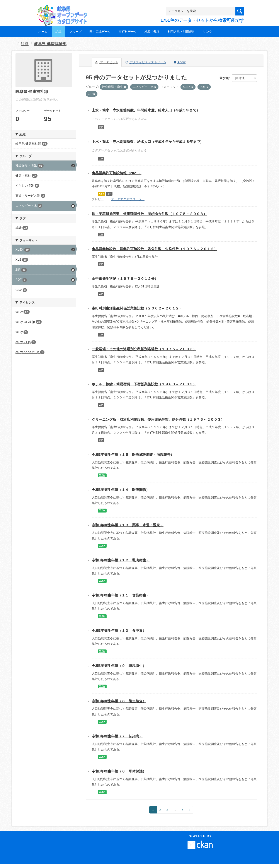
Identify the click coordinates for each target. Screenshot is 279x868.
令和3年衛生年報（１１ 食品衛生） (121, 595)
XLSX (102, 475)
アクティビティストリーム (146, 62)
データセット (107, 62)
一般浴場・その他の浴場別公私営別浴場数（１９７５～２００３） (144, 349)
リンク (208, 32)
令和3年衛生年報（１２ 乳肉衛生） (121, 560)
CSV (102, 194)
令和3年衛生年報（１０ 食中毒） (119, 631)
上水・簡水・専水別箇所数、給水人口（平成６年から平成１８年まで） (148, 142)
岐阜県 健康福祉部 (50, 44)
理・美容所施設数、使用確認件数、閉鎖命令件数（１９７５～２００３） (149, 214)
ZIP (101, 127)
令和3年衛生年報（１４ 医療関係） (121, 490)
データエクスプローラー (128, 199)
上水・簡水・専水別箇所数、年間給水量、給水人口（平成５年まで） (146, 110)
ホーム (43, 32)
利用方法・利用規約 (181, 32)
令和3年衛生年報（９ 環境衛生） (119, 666)
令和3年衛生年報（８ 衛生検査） (119, 701)
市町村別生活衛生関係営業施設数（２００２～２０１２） (137, 308)
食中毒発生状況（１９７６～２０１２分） (125, 279)
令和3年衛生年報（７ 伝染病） (117, 736)
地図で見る (152, 32)
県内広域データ (100, 32)
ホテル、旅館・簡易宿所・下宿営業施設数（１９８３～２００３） (144, 384)
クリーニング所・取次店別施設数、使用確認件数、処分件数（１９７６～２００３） (158, 419)
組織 (58, 32)
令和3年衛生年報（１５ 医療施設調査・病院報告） (133, 455)
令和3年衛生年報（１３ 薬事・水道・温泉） (128, 525)
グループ (75, 32)
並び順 (224, 78)
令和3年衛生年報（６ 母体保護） (119, 771)
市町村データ (128, 32)
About (180, 62)
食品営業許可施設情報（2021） (117, 173)
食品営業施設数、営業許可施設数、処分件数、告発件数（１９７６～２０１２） (155, 249)
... (175, 810)
